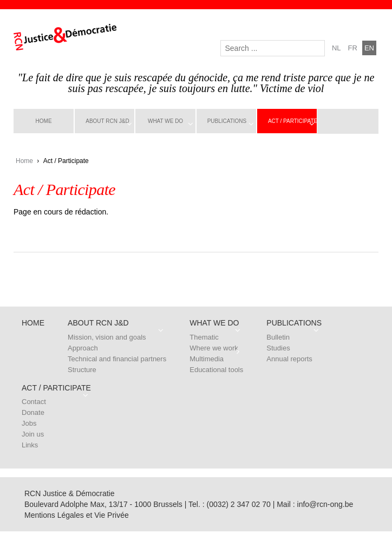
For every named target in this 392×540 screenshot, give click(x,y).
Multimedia (207, 359)
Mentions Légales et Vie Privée (77, 515)
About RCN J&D (107, 121)
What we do (165, 121)
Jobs (29, 423)
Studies (278, 348)
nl (337, 48)
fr (353, 48)
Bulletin (278, 337)
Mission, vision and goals (107, 337)
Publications (227, 121)
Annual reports (289, 359)
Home (44, 121)
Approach (83, 348)
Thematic (204, 337)
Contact (34, 402)
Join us (33, 434)
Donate (33, 412)
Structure (82, 370)
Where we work (214, 348)
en (369, 48)
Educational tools (216, 370)
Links (30, 445)
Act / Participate (293, 121)
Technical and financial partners (117, 359)
